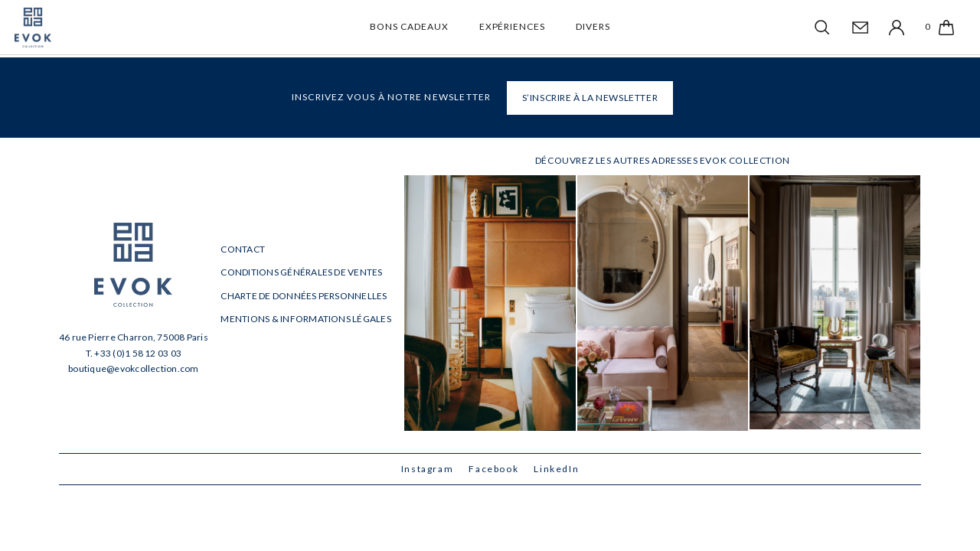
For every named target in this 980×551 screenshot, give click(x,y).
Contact (243, 249)
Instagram (428, 469)
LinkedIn (556, 469)
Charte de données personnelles (304, 296)
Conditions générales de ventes (301, 272)
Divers (593, 26)
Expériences (513, 26)
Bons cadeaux (409, 26)
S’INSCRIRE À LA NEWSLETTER (590, 98)
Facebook (493, 469)
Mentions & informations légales (305, 319)
